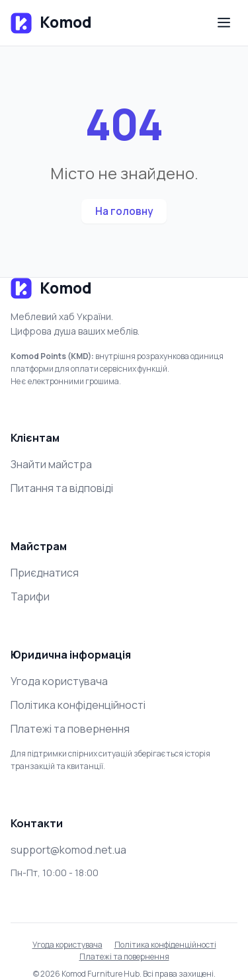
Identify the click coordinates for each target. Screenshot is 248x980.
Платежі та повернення (70, 729)
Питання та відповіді (62, 488)
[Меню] (224, 23)
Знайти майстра (51, 464)
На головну (124, 211)
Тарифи (30, 596)
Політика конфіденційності (78, 705)
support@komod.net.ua (68, 850)
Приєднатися (45, 573)
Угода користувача (59, 681)
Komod (51, 23)
